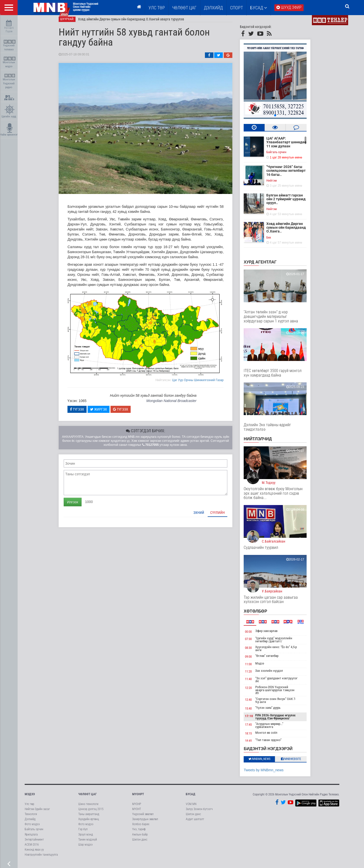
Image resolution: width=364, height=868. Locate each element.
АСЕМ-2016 (32, 848)
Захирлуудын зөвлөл (145, 823)
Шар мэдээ (85, 848)
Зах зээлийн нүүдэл (275, 674)
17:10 (255, 720)
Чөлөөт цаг (87, 798)
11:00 (255, 668)
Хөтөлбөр (262, 615)
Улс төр (157, 8)
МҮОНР (137, 808)
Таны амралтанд (89, 818)
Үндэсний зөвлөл (143, 818)
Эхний (205, 516)
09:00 (255, 660)
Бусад (259, 8)
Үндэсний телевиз (9, 45)
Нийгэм (278, 184)
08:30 (255, 651)
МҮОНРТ (138, 798)
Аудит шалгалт (195, 823)
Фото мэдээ (32, 828)
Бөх (275, 241)
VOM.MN (191, 808)
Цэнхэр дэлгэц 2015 (91, 813)
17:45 (255, 728)
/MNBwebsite (297, 762)
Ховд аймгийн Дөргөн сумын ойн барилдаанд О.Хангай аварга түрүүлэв (137, 23)
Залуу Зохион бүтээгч (199, 813)
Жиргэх (105, 413)
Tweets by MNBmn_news (270, 774)
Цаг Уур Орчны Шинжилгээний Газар (204, 384)
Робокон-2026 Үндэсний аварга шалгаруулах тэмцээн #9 (281, 694)
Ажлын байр (140, 838)
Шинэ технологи (88, 808)
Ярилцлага (31, 838)
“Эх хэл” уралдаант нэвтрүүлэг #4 (283, 683)
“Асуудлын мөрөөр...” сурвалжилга (276, 729)
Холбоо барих (141, 828)
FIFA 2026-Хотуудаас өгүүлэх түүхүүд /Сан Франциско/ (282, 720)
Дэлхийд (213, 8)
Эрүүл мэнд (86, 838)
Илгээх (79, 506)
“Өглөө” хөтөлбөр (273, 659)
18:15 (255, 737)
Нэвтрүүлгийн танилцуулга (41, 858)
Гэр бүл (83, 833)
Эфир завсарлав (273, 634)
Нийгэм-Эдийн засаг (37, 813)
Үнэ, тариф (139, 833)
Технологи (31, 818)
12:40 (255, 703)
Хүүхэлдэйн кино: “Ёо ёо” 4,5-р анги (282, 652)
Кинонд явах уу (34, 853)
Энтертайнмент (34, 843)
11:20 (255, 675)
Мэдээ (266, 667)
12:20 (255, 691)
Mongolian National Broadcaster (178, 404)
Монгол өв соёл (273, 736)
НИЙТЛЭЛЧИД (264, 442)
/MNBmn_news (266, 762)
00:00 (255, 635)
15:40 (255, 712)
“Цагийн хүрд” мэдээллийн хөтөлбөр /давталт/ (280, 643)
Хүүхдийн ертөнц (89, 823)
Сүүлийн (224, 516)
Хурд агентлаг (266, 266)
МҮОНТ (137, 813)
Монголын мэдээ (9, 62)
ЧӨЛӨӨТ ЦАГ (184, 8)
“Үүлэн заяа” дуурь (274, 711)
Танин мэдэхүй (88, 843)
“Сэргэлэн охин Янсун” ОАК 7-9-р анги (282, 704)
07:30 (255, 642)
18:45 (255, 744)
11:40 (255, 682)
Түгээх (83, 413)
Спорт (236, 8)
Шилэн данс (140, 843)
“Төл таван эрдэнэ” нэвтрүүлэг (275, 745)
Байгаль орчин (283, 156)
